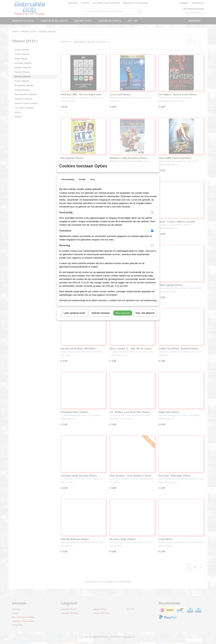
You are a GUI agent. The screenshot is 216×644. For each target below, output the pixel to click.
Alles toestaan (123, 317)
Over (93, 184)
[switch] (152, 217)
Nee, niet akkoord (145, 317)
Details (82, 184)
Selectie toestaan (101, 317)
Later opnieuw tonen (75, 317)
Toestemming (68, 184)
